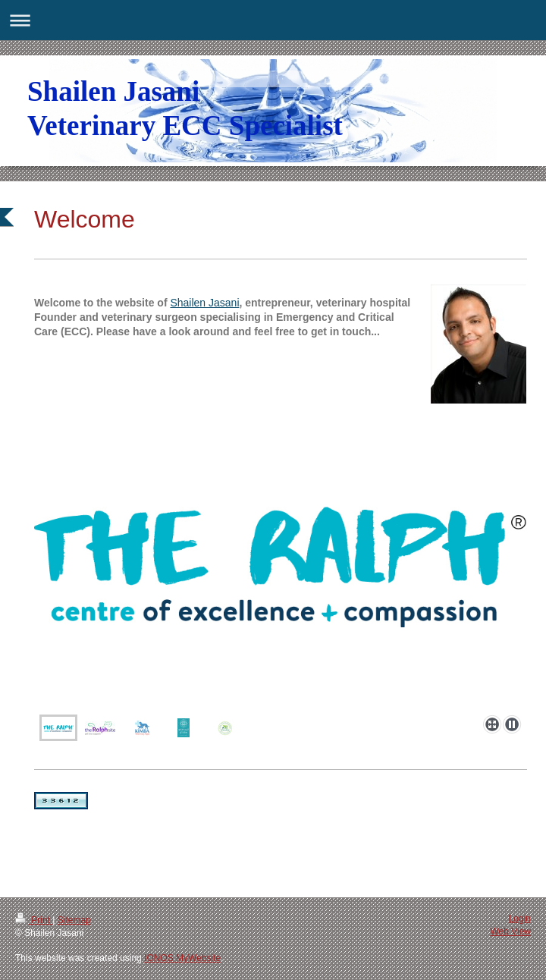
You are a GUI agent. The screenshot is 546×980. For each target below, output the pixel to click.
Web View (510, 931)
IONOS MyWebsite (182, 958)
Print (34, 920)
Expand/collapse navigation (273, 20)
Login (520, 919)
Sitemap (74, 920)
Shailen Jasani (204, 303)
